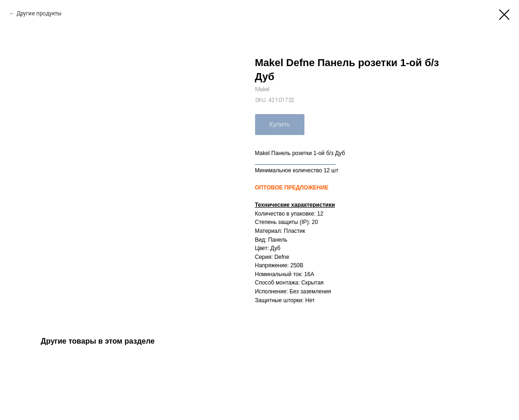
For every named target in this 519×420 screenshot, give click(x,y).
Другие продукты (39, 14)
